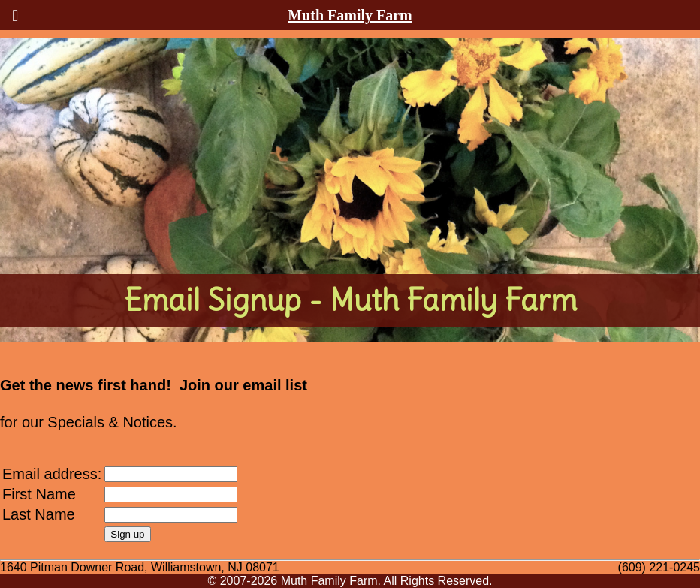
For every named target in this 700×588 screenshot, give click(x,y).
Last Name (39, 514)
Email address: (52, 474)
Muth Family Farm (350, 15)
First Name (39, 494)
